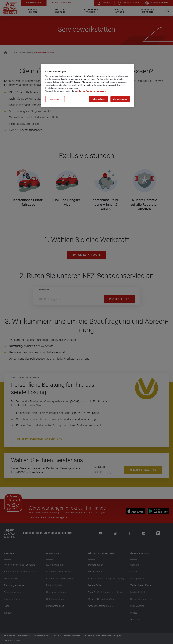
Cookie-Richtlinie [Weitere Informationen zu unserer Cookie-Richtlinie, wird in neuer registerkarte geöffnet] (87, 91)
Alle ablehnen (99, 99)
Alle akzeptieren (120, 99)
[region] (88, 86)
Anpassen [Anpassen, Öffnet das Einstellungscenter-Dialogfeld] (55, 99)
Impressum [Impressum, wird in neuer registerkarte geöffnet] (101, 91)
